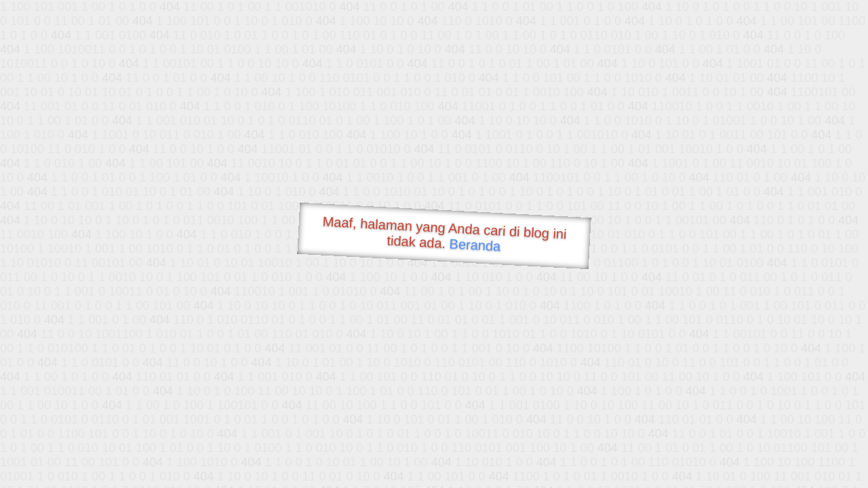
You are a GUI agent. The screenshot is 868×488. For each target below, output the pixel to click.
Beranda (475, 245)
